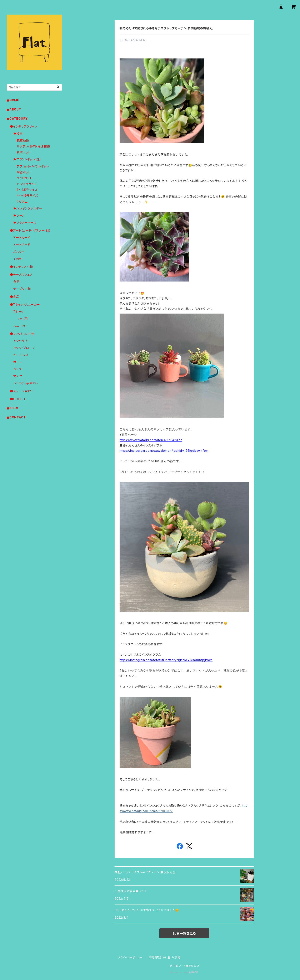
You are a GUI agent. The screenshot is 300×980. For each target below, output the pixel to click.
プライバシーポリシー (130, 957)
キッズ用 (22, 319)
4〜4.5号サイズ (27, 195)
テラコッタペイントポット (33, 166)
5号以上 (22, 201)
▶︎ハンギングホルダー (28, 208)
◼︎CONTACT (16, 417)
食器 (16, 282)
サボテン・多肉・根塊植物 (33, 146)
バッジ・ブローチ (24, 348)
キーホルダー (22, 355)
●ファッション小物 (22, 334)
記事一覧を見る (184, 933)
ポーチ (18, 362)
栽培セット (24, 152)
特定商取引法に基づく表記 (165, 957)
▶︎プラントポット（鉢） (27, 159)
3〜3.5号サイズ (27, 190)
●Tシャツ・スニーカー (25, 305)
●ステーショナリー (23, 391)
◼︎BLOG (12, 408)
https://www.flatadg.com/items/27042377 (151, 440)
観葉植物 (23, 141)
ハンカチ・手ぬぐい (26, 383)
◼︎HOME (13, 100)
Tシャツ (19, 312)
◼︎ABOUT (14, 109)
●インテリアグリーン (24, 126)
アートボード (22, 245)
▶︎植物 (18, 133)
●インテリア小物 (21, 267)
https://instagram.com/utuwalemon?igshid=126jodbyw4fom (164, 451)
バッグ (17, 369)
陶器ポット (24, 172)
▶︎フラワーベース (25, 223)
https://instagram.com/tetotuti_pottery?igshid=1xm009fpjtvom (166, 660)
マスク (18, 376)
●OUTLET (18, 399)
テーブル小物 (22, 289)
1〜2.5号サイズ (27, 184)
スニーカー (21, 326)
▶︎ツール (19, 215)
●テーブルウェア (21, 275)
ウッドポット (24, 178)
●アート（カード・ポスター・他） (30, 230)
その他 (18, 259)
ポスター (19, 252)
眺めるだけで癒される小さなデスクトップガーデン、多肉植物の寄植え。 (167, 28)
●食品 (15, 297)
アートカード (22, 238)
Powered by (184, 972)
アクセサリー (22, 341)
